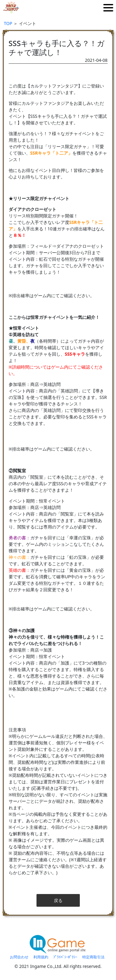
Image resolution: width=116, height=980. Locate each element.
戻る (58, 900)
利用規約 (41, 957)
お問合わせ (19, 957)
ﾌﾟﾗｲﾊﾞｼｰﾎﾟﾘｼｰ (65, 957)
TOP (8, 23)
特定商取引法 (93, 957)
